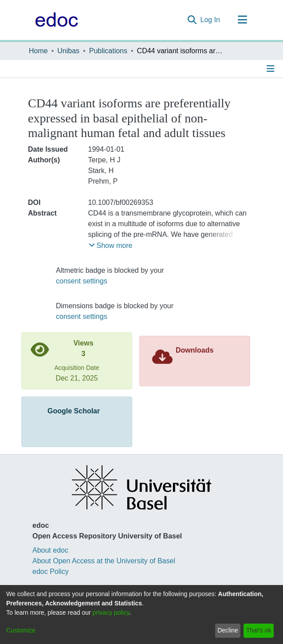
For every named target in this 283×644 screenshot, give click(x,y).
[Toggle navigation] (242, 20)
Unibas (68, 51)
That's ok (259, 630)
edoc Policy (51, 571)
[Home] (54, 20)
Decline (228, 630)
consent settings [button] (82, 281)
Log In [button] (211, 20)
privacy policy (111, 613)
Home (38, 51)
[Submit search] (192, 20)
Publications (108, 51)
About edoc (50, 550)
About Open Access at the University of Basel (104, 561)
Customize (21, 630)
